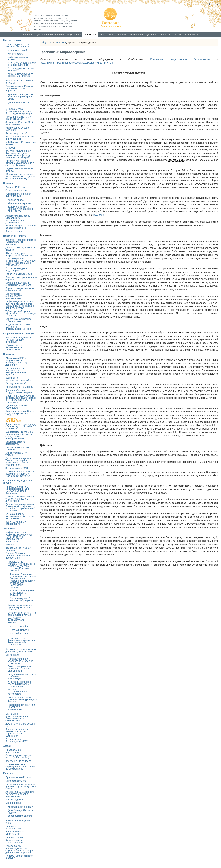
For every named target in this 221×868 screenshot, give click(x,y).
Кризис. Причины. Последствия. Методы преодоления (18, 556)
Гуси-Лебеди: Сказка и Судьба (21, 811)
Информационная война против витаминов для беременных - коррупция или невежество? (20, 305)
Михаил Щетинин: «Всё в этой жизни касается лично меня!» (20, 499)
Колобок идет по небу (20, 807)
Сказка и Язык (14, 803)
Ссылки (178, 35)
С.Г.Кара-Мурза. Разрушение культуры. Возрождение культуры (19, 111)
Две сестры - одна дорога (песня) (20, 249)
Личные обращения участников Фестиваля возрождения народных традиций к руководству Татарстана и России (23, 581)
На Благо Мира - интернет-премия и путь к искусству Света (21, 786)
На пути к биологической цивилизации (20, 138)
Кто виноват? (15, 54)
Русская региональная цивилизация (18, 195)
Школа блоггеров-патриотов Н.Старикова (19, 254)
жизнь (178, 333)
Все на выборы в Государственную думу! (19, 391)
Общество (90, 35)
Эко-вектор (12, 545)
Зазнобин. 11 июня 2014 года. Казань (19, 123)
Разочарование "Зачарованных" (15, 842)
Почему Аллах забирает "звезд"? (19, 857)
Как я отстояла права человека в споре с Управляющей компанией (18, 732)
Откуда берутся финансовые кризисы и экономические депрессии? (21, 641)
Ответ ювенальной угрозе (16, 454)
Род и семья (107, 35)
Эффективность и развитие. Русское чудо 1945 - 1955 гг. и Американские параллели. (19, 537)
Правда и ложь (14, 837)
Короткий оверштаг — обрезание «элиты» (20, 75)
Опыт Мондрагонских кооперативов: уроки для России (22, 699)
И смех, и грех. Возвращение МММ (17, 740)
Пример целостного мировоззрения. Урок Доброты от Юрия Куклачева (18, 490)
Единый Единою (15, 800)
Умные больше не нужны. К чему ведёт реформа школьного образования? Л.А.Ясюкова (20, 507)
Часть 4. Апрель (19, 633)
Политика (60, 43)
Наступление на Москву (19, 387)
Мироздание (74, 35)
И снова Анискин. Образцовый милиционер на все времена (20, 767)
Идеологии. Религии (15, 236)
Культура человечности (50, 35)
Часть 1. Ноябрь (19, 627)
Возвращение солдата (18, 761)
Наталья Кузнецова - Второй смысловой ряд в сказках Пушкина (20, 163)
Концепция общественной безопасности (180, 59)
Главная (28, 35)
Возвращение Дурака (20, 816)
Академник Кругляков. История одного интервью (18, 340)
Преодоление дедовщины (13, 751)
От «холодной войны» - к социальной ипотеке (22, 614)
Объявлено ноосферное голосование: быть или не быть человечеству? (20, 176)
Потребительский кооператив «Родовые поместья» (20, 661)
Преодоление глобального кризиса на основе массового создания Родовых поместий (22, 566)
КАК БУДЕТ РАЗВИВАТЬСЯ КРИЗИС (16, 620)
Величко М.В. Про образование (16, 523)
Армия (7, 746)
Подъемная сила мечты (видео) (19, 170)
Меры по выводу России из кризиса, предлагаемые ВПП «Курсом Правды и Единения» (21, 399)
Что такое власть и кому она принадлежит (22, 64)
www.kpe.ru (99, 215)
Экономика (10, 529)
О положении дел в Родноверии (16, 269)
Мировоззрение (12, 40)
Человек (121, 35)
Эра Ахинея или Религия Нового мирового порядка (19, 88)
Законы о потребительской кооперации (18, 692)
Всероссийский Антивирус (18, 334)
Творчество (136, 35)
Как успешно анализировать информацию (14, 296)
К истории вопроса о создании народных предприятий (20, 684)
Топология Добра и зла (19, 274)
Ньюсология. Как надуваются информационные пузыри (16, 371)
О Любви (10, 148)
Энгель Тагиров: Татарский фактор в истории (21, 227)
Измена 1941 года (16, 187)
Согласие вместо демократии (15, 443)
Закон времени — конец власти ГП (21, 69)
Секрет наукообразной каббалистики (18, 320)
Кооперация (12, 655)
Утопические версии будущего (17, 129)
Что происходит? (17, 50)
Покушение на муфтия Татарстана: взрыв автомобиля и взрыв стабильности (18, 462)
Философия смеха (16, 781)
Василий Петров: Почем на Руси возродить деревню (21, 242)
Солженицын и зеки (17, 190)
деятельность (176, 160)
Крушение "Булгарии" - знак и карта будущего (18, 284)
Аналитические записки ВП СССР (19, 82)
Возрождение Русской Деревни (18, 549)
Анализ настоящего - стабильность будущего (22, 593)
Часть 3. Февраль (20, 630)
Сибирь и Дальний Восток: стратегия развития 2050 (21, 413)
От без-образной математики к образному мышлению (20, 516)
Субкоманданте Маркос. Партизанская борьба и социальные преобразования (19, 435)
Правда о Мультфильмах (14, 827)
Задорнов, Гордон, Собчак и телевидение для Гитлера (21, 209)
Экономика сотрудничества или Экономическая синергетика (17, 717)
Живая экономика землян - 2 (20, 725)
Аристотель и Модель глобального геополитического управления (18, 219)
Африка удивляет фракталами (15, 833)
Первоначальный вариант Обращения (22, 599)
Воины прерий (14, 231)
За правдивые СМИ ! (17, 468)
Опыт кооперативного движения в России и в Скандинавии (21, 669)
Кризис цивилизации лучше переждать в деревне (20, 607)
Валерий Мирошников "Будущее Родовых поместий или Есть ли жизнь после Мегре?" (18, 154)
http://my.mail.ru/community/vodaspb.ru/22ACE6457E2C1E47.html (77, 63)
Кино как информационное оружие (21, 278)
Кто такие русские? (16, 133)
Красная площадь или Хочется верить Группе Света (21, 97)
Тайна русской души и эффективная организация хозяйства (21, 313)
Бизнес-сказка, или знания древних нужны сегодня (21, 650)
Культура (8, 773)
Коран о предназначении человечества (20, 289)
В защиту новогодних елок (18, 822)
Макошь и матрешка (20, 203)
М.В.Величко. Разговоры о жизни (21, 143)
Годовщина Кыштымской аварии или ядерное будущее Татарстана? (20, 474)
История (8, 183)
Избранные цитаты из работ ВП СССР (18, 118)
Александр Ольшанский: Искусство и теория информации (20, 794)
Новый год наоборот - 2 (20, 103)
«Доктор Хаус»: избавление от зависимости (14, 347)
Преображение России (18, 777)
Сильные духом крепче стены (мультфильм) (19, 757)
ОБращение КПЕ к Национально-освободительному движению (16, 362)
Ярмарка (151, 35)
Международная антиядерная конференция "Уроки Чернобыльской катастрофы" (21, 262)
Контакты (192, 35)
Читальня (164, 35)
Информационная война (18, 58)
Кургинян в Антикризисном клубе (18, 379)
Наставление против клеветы (17, 448)
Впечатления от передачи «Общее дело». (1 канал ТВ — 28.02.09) (21, 426)
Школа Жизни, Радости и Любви (18, 482)
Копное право (16, 200)
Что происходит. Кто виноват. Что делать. (17, 45)
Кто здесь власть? (16, 383)
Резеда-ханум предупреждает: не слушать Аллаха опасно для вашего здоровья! (19, 849)
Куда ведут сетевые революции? (17, 407)
